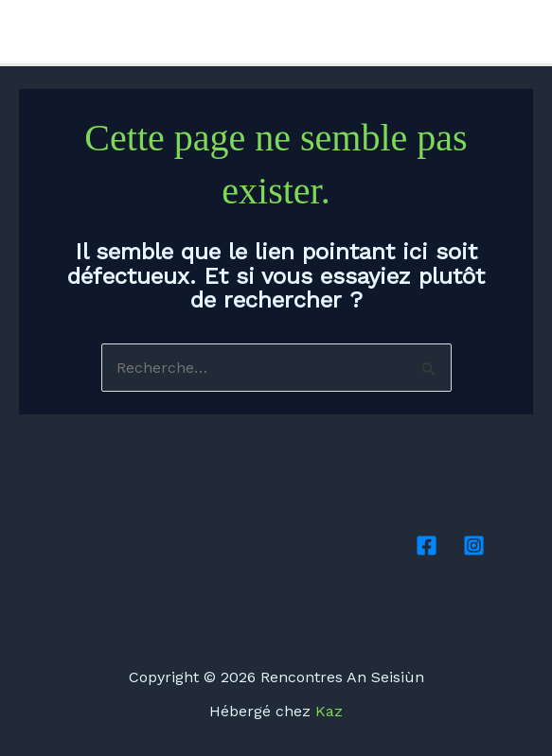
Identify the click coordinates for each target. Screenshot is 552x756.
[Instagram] (525, 33)
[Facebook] (496, 33)
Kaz (329, 711)
